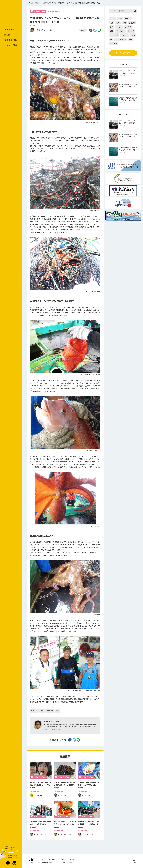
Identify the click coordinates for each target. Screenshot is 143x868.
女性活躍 (113, 43)
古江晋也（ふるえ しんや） (44, 30)
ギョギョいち (120, 31)
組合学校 (132, 23)
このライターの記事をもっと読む (52, 730)
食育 (112, 27)
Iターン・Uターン (120, 39)
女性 (124, 23)
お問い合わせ (64, 859)
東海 (118, 23)
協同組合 (128, 27)
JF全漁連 (131, 31)
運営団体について (54, 859)
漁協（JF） (35, 711)
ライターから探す (123, 53)
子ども (112, 19)
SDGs (133, 35)
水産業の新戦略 (54, 11)
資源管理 (50, 711)
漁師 (42, 711)
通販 (112, 31)
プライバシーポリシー (76, 859)
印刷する (83, 30)
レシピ (120, 19)
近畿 (58, 711)
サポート (128, 19)
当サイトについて (43, 859)
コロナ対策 (114, 35)
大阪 (112, 23)
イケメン (119, 27)
